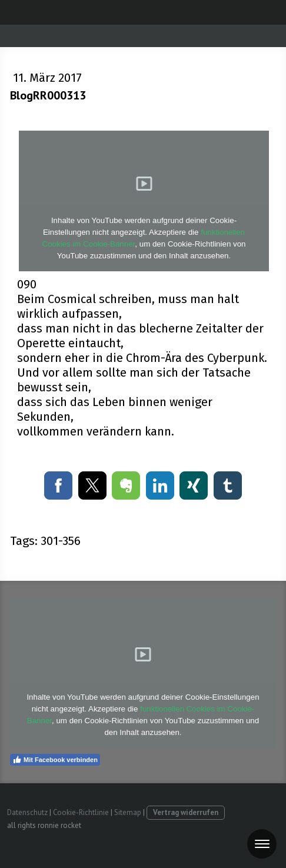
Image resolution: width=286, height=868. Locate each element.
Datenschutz (27, 812)
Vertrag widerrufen (186, 812)
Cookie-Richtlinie (81, 812)
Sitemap (128, 812)
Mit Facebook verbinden (55, 760)
